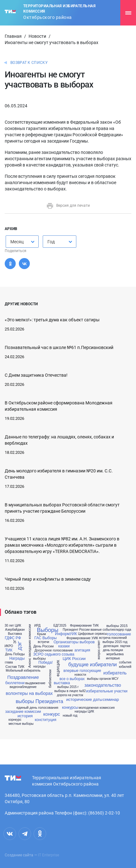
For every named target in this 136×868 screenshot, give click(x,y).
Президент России (76, 630)
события (125, 662)
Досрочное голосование (54, 650)
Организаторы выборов (74, 642)
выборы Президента (39, 702)
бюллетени (15, 683)
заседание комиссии (23, 712)
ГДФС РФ (13, 638)
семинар (111, 699)
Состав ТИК (15, 667)
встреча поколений (113, 638)
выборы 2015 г (68, 687)
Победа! (45, 662)
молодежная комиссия (97, 708)
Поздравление (23, 677)
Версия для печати (68, 206)
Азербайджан (15, 630)
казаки (64, 646)
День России (44, 646)
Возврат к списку (29, 63)
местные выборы (21, 724)
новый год (70, 716)
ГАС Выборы (46, 638)
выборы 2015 (117, 626)
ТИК (9, 650)
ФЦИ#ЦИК (58, 668)
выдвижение (35, 683)
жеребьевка (115, 654)
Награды (17, 658)
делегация (111, 646)
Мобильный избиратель (23, 671)
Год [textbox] (51, 242)
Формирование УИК (82, 638)
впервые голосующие (82, 671)
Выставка (15, 634)
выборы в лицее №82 (70, 691)
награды (39, 667)
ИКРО (9, 646)
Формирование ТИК (84, 626)
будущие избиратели (92, 665)
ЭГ (15, 642)
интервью (113, 658)
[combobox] (22, 242)
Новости (37, 36)
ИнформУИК (66, 634)
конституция (46, 720)
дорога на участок (70, 695)
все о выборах (72, 679)
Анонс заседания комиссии (30, 646)
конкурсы (70, 707)
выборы (39, 659)
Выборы (47, 630)
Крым (41, 634)
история (25, 716)
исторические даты (84, 699)
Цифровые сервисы (92, 634)
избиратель (115, 673)
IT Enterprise (49, 855)
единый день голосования (37, 708)
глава (9, 662)
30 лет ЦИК (13, 626)
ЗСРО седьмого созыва (54, 654)
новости (80, 675)
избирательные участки (107, 691)
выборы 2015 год (115, 642)
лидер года (123, 630)
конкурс (52, 714)
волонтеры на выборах (29, 693)
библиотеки (50, 679)
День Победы (15, 654)
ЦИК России (74, 659)
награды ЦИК (84, 712)
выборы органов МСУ (103, 679)
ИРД (37, 626)
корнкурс (15, 720)
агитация (82, 650)
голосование (119, 634)
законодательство (103, 685)
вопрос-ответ (99, 650)
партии (125, 646)
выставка (62, 683)
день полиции (113, 650)
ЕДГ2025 (60, 626)
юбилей (125, 667)
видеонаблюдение (23, 687)
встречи (43, 642)
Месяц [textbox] (17, 242)
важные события (103, 630)
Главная (13, 36)
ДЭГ (20, 646)
